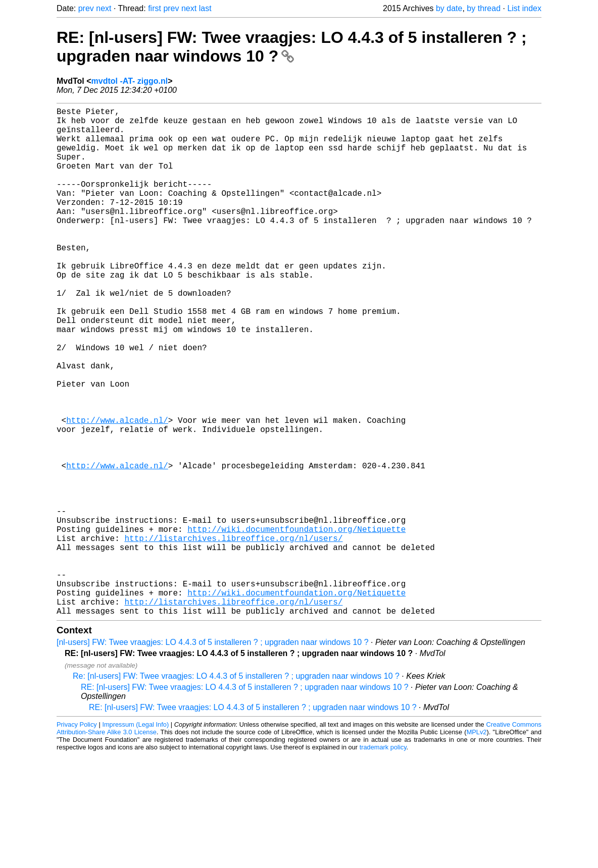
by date (449, 8)
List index (524, 8)
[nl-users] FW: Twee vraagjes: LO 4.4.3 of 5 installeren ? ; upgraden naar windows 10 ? (213, 755)
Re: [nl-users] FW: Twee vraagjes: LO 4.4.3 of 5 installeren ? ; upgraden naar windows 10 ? (236, 789)
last (205, 8)
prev (86, 8)
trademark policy (383, 860)
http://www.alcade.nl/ (117, 491)
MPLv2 (477, 845)
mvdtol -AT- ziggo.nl (130, 81)
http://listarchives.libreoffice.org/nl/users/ (233, 635)
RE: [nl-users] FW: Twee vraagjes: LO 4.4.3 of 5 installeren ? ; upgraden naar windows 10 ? (292, 47)
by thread (484, 8)
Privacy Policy (77, 837)
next (104, 8)
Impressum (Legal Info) (135, 837)
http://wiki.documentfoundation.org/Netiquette (296, 624)
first (155, 8)
